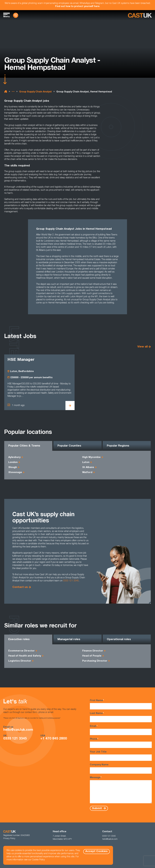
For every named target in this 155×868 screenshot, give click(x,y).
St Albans (88, 467)
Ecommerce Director (21, 651)
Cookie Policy (38, 860)
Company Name (121, 769)
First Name (121, 704)
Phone (121, 743)
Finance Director (93, 651)
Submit (97, 808)
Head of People (92, 656)
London (13, 462)
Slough (13, 467)
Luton (86, 462)
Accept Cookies (96, 851)
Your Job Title (121, 756)
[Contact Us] (16, 15)
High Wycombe (91, 457)
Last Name (121, 717)
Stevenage (15, 472)
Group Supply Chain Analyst (35, 92)
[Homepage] (140, 15)
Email (121, 730)
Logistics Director (20, 661)
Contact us (20, 587)
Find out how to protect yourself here (77, 7)
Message (121, 790)
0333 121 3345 (71, 581)
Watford (87, 472)
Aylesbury (14, 457)
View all (143, 347)
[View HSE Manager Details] (70, 406)
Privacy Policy (9, 839)
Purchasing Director (95, 661)
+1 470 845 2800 (54, 739)
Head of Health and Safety (25, 656)
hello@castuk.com (18, 730)
